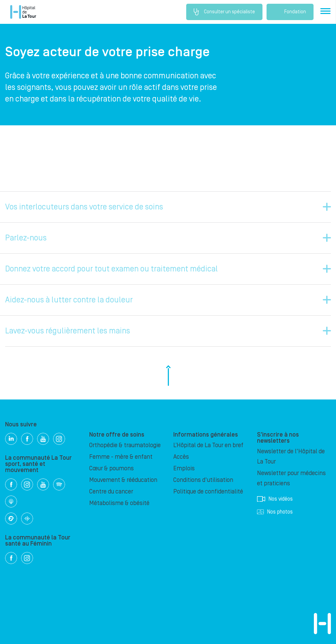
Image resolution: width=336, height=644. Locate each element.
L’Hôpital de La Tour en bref (208, 445)
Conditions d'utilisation (203, 480)
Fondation (290, 12)
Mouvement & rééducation (123, 480)
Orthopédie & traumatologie (125, 445)
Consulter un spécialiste (224, 12)
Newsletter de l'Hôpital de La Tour (291, 457)
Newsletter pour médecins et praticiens (291, 478)
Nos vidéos (275, 499)
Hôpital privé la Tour (23, 12)
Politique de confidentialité (208, 492)
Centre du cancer (111, 492)
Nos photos (275, 512)
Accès (181, 457)
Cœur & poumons (111, 468)
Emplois (184, 468)
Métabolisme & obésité (119, 503)
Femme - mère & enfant (121, 457)
